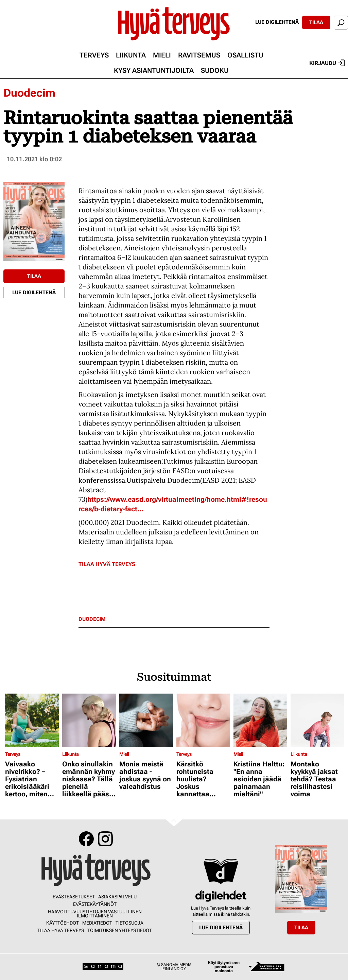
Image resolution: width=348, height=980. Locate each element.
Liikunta (131, 55)
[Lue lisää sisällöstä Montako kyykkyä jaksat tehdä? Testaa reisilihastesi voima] (317, 720)
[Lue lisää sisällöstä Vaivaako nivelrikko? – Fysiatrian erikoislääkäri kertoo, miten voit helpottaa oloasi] (32, 720)
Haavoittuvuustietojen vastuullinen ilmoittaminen (95, 914)
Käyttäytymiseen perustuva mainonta (224, 967)
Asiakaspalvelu (117, 897)
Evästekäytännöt (95, 904)
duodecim (92, 619)
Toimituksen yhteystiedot (120, 930)
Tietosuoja (129, 923)
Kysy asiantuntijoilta (154, 70)
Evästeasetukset (74, 897)
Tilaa (316, 22)
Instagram (105, 839)
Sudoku (215, 70)
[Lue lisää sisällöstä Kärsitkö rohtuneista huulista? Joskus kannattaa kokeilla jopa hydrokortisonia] (203, 720)
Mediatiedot (97, 923)
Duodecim (29, 93)
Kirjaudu (327, 63)
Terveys (94, 55)
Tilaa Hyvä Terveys (107, 564)
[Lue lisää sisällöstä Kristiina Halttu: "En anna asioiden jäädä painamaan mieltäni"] (260, 720)
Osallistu (245, 55)
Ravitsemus (199, 55)
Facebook (86, 839)
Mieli (162, 55)
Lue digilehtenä (277, 22)
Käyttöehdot (63, 923)
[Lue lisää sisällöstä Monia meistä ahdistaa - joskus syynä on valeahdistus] (146, 720)
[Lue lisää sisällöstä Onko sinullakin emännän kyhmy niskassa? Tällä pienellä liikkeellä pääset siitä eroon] (89, 720)
